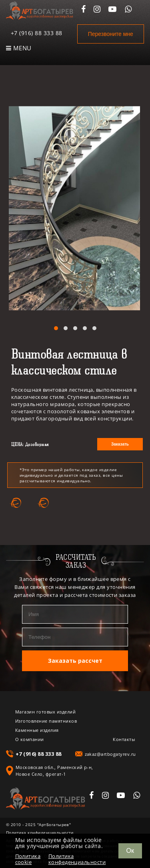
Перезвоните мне (111, 34)
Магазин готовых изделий (45, 712)
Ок (130, 851)
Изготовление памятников (46, 721)
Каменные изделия (37, 730)
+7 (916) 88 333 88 (37, 33)
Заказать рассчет (75, 661)
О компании (30, 739)
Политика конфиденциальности (40, 832)
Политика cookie (28, 859)
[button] (56, 328)
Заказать (120, 444)
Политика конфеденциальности (77, 859)
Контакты (124, 739)
